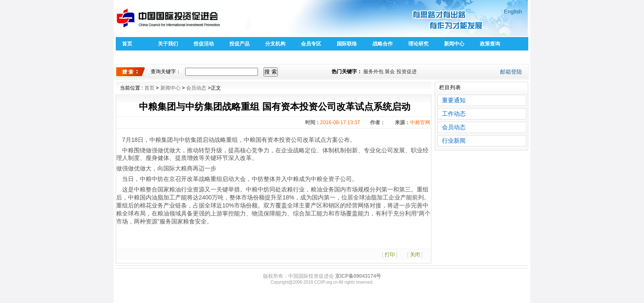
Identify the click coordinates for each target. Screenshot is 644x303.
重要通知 (454, 100)
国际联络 (347, 44)
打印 (390, 255)
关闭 (415, 255)
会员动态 (196, 88)
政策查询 (490, 44)
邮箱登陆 (511, 72)
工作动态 (454, 114)
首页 (127, 44)
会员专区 (311, 44)
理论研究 (418, 44)
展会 (390, 72)
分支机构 (275, 44)
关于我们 (168, 44)
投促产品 (240, 44)
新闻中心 (454, 44)
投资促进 (407, 72)
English (513, 12)
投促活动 (204, 44)
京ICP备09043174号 (358, 276)
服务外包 (373, 72)
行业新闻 (454, 141)
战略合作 (383, 44)
